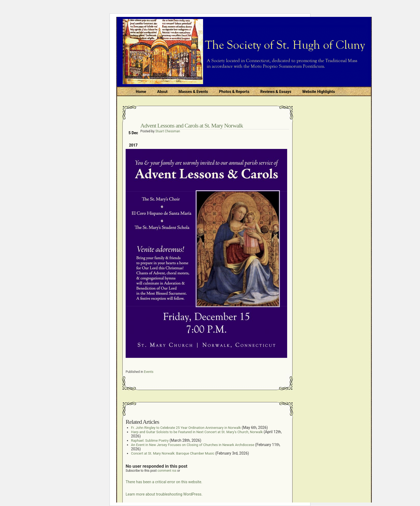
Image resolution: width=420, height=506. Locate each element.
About (162, 92)
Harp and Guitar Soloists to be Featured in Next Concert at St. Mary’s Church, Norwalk (197, 432)
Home (141, 92)
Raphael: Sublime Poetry (150, 441)
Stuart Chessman (168, 131)
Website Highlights (318, 92)
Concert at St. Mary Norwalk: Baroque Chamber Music (173, 453)
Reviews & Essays (276, 92)
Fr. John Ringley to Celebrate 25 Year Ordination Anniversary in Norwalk (186, 428)
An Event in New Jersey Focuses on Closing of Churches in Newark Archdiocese (193, 445)
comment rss (167, 471)
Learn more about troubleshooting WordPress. (164, 494)
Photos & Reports (234, 92)
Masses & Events (193, 92)
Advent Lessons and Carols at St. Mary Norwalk (192, 125)
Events (149, 372)
